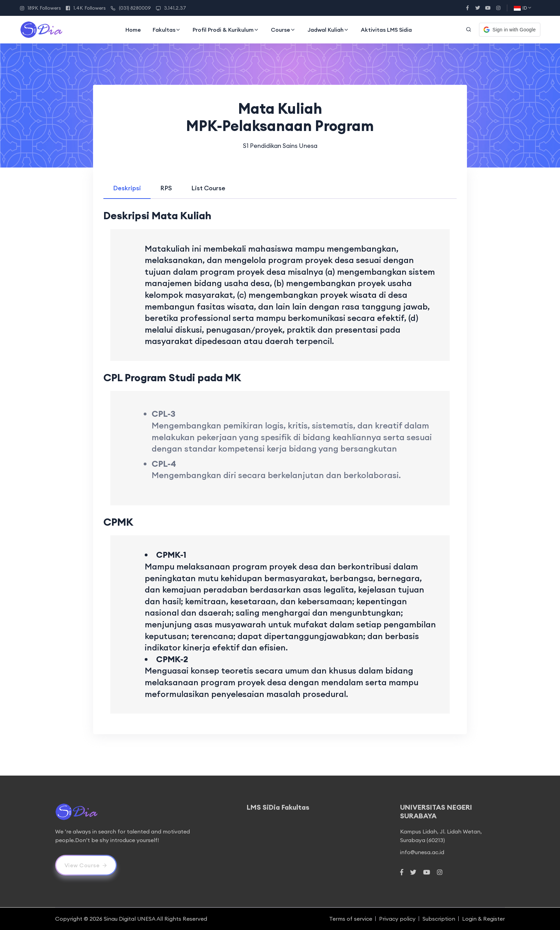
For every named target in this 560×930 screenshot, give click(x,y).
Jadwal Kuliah (328, 30)
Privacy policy (397, 919)
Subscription (439, 919)
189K (40, 8)
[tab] (127, 188)
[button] (510, 30)
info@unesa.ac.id (422, 852)
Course (283, 30)
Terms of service (351, 919)
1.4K (86, 8)
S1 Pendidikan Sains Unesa (280, 146)
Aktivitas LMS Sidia (386, 30)
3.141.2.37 (171, 8)
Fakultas (167, 30)
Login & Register (483, 919)
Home (133, 30)
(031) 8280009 (131, 8)
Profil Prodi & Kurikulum (226, 30)
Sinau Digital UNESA (130, 919)
